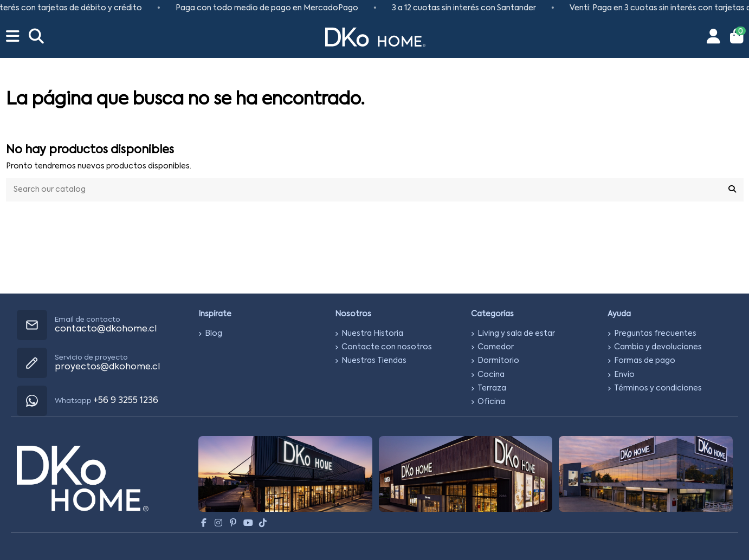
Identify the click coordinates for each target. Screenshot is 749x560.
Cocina (491, 375)
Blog (214, 334)
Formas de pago (645, 361)
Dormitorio (498, 361)
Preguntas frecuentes (655, 334)
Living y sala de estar (516, 334)
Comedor (496, 347)
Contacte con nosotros (387, 347)
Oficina (491, 402)
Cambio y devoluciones (658, 347)
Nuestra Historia (372, 334)
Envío (624, 375)
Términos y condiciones (658, 388)
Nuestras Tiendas (374, 361)
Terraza (492, 388)
